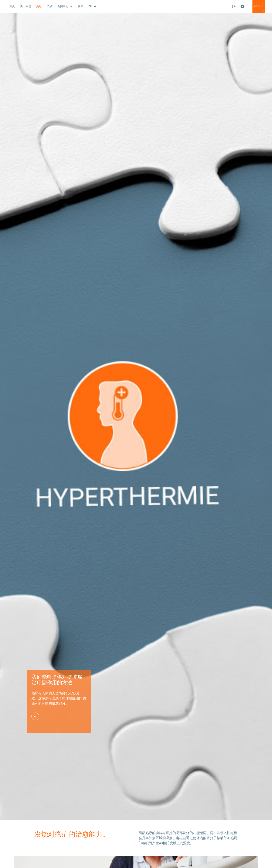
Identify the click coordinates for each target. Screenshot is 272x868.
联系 (81, 6)
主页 (12, 6)
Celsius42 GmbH (259, 6)
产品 (50, 6)
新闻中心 (63, 6)
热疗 (39, 6)
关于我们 (25, 6)
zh (90, 6)
